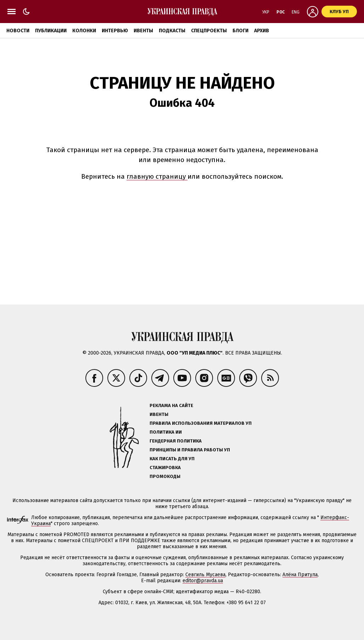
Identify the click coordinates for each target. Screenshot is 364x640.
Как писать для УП (172, 459)
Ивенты (143, 31)
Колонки (84, 31)
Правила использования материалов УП (201, 423)
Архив (262, 31)
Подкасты (172, 31)
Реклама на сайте (171, 405)
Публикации (51, 31)
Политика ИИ (166, 432)
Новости (18, 31)
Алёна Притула (300, 575)
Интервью (115, 31)
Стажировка (165, 468)
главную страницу (157, 176)
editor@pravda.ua (203, 581)
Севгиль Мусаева (205, 575)
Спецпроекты (209, 31)
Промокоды (165, 476)
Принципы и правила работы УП (190, 450)
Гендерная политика (176, 441)
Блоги (240, 31)
